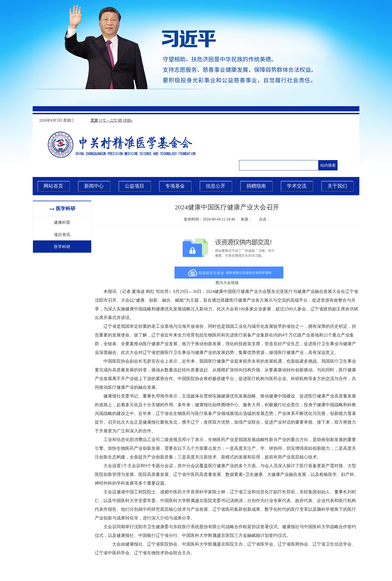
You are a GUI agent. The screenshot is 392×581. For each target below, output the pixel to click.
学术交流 (297, 186)
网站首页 (53, 186)
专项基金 (175, 186)
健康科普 (62, 222)
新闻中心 (94, 186)
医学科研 (62, 246)
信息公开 (216, 186)
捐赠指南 (256, 186)
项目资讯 (62, 234)
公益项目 (134, 186)
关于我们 (337, 186)
